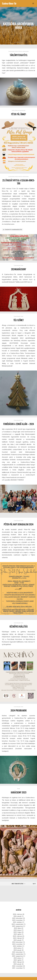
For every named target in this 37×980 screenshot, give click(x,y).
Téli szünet (18, 320)
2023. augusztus (17, 956)
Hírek (16, 51)
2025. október (17, 922)
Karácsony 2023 (19, 792)
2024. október (17, 946)
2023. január (17, 964)
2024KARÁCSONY (18, 269)
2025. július (17, 928)
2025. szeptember (17, 924)
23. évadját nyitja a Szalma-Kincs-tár (18, 182)
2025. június (17, 930)
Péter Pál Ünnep (18, 114)
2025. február (17, 938)
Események (11, 51)
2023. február (17, 962)
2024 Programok (19, 710)
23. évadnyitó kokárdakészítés (12, 230)
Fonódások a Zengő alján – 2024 (19, 424)
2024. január (17, 950)
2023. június (17, 958)
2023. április (17, 960)
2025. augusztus (17, 926)
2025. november (17, 920)
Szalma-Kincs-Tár (9, 3)
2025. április (17, 934)
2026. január (17, 916)
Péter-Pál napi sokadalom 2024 (19, 524)
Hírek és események (23, 51)
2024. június (17, 948)
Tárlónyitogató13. (19, 55)
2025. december (17, 918)
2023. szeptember (17, 954)
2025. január (17, 940)
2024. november (17, 944)
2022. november (17, 966)
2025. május (17, 932)
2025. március (17, 936)
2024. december (17, 942)
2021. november (17, 968)
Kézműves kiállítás (19, 626)
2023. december (17, 952)
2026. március (17, 914)
